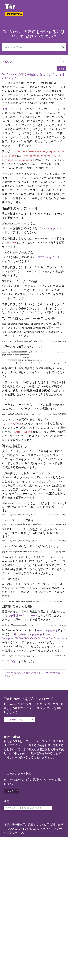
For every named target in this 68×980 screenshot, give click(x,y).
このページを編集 (13, 673)
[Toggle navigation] (62, 6)
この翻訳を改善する (31, 673)
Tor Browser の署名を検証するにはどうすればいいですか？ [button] (33, 76)
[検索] (31, 47)
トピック (7, 62)
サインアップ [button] (12, 791)
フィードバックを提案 (52, 673)
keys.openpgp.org (47, 630)
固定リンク (10, 676)
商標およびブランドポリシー (44, 829)
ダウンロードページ (14, 109)
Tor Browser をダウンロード (19, 720)
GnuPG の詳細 (10, 661)
